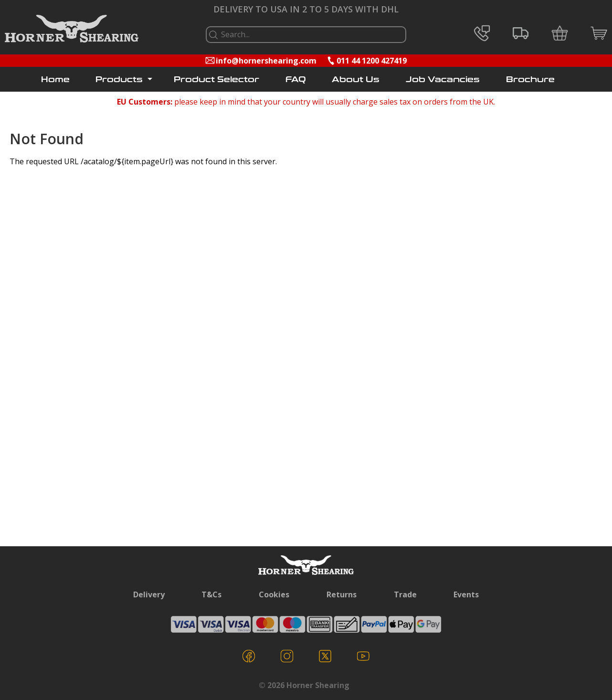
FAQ (296, 80)
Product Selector (216, 80)
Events (466, 594)
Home (55, 80)
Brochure (530, 80)
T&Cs (211, 594)
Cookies (274, 594)
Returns (342, 594)
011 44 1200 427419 (372, 61)
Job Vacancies (443, 80)
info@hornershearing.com (266, 61)
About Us (356, 80)
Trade (405, 594)
